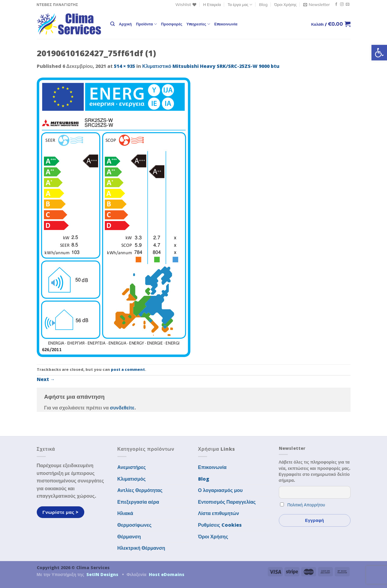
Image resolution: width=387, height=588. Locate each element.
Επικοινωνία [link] (226, 24)
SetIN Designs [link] (102, 574)
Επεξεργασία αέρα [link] (138, 502)
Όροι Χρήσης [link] (286, 4)
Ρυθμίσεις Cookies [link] (220, 525)
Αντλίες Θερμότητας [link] (140, 490)
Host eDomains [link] (167, 574)
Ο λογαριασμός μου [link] (221, 490)
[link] (379, 53)
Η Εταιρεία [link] (212, 4)
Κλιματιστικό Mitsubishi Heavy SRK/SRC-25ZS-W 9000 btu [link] (211, 66)
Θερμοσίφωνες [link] (135, 525)
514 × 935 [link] (124, 66)
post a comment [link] (128, 369)
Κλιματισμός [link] (132, 479)
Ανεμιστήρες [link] (132, 467)
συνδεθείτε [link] (122, 408)
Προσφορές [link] (172, 24)
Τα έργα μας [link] (240, 5)
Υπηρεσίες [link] (198, 24)
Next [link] (46, 379)
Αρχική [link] (125, 24)
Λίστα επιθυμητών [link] (219, 513)
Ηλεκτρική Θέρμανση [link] (141, 548)
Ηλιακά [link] (125, 513)
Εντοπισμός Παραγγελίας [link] (227, 502)
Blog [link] (263, 4)
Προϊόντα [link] (146, 24)
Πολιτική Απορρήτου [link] (306, 505)
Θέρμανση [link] (129, 537)
